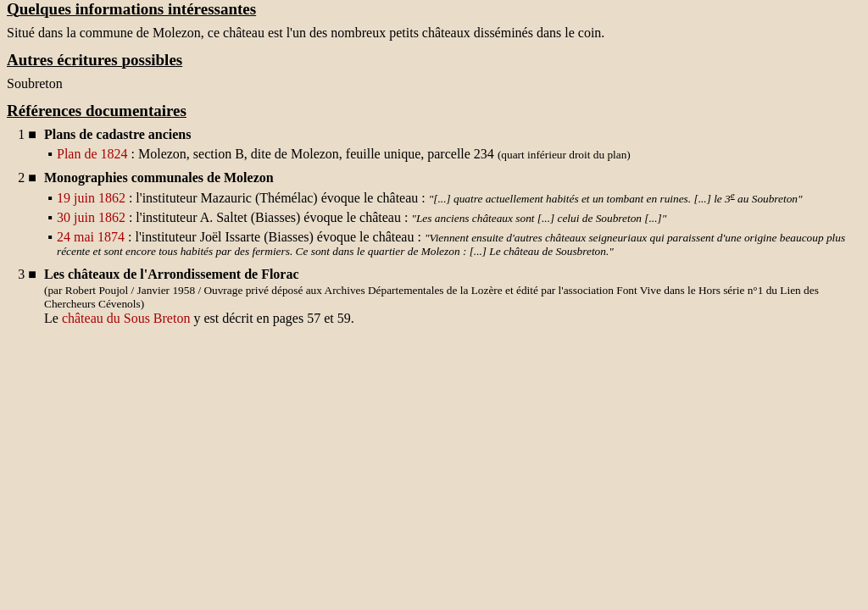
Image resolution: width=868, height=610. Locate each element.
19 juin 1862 (91, 198)
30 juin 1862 (91, 217)
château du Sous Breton (126, 318)
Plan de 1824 (92, 154)
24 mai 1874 (91, 237)
